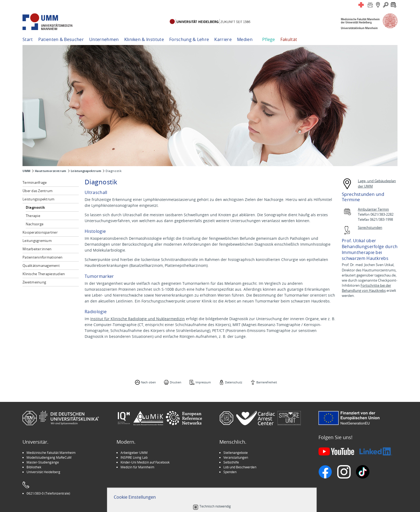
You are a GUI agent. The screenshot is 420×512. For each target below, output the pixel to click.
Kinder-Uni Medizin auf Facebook (145, 462)
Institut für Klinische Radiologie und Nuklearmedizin (138, 319)
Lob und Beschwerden (240, 467)
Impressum (203, 382)
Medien (245, 39)
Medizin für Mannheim (137, 467)
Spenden (230, 472)
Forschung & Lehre (189, 39)
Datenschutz (234, 382)
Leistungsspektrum (86, 171)
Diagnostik (35, 207)
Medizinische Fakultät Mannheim (51, 453)
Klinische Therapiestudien (44, 274)
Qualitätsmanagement (41, 266)
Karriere (223, 39)
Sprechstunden (370, 228)
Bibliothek (34, 467)
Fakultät (289, 39)
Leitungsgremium (37, 241)
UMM (27, 171)
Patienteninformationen (43, 257)
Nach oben (148, 382)
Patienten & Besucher (61, 39)
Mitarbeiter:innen (37, 249)
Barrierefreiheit (267, 382)
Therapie (33, 216)
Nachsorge (35, 224)
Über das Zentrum (37, 191)
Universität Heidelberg (43, 472)
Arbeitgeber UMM (134, 453)
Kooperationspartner (40, 232)
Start (28, 39)
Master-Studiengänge (43, 462)
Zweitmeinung (34, 282)
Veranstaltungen (236, 457)
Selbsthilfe (231, 462)
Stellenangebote (236, 453)
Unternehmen (104, 39)
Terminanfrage (35, 182)
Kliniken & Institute (144, 39)
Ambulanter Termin (373, 209)
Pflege (269, 39)
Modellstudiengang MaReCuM (49, 457)
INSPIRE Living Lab (134, 457)
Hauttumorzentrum (51, 171)
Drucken (176, 382)
